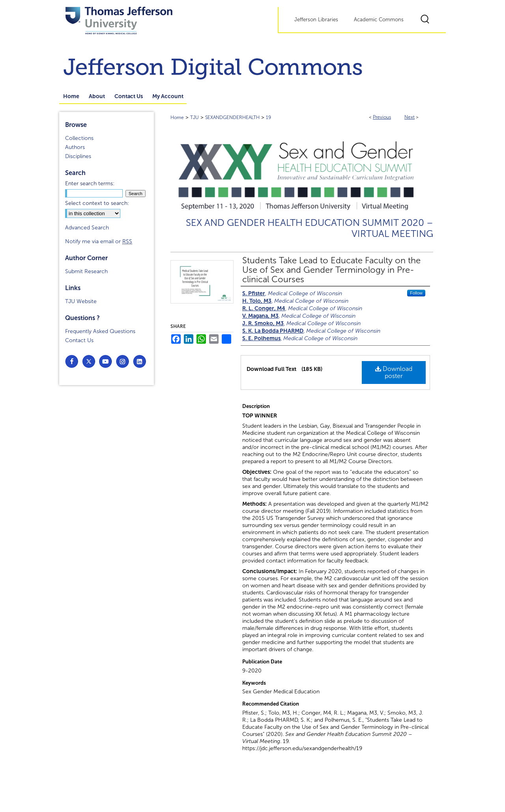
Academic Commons (379, 20)
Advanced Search (87, 228)
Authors (75, 147)
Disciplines (78, 156)
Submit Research (86, 271)
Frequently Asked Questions (100, 331)
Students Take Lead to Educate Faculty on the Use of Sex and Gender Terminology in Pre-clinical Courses (331, 270)
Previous (382, 117)
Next (410, 117)
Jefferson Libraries (316, 20)
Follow (416, 293)
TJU (195, 117)
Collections (79, 138)
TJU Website (81, 301)
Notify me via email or (99, 241)
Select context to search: (97, 203)
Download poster (394, 372)
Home (177, 117)
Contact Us (79, 340)
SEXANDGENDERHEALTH (232, 117)
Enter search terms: (90, 183)
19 (268, 117)
